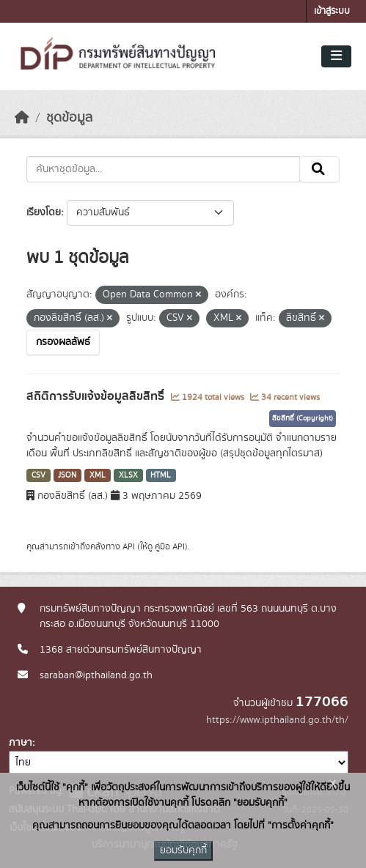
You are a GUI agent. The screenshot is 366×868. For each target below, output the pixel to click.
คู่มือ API (170, 546)
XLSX (128, 475)
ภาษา (21, 743)
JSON (67, 475)
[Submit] (319, 169)
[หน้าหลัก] (22, 118)
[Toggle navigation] (336, 56)
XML (98, 475)
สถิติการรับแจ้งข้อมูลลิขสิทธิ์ (97, 396)
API (129, 546)
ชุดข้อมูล (69, 118)
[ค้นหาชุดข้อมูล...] (163, 169)
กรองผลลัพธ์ (63, 342)
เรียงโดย (44, 212)
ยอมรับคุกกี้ (183, 850)
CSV (39, 475)
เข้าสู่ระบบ (332, 11)
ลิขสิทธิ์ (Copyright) (303, 418)
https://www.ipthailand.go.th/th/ (277, 720)
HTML (161, 475)
